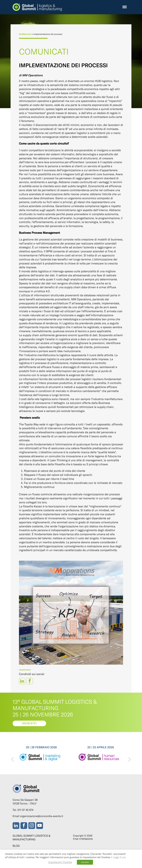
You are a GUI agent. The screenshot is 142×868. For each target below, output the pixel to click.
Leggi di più (119, 857)
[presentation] (13, 759)
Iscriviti (29, 723)
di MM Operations (31, 75)
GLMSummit (25, 34)
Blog (16, 846)
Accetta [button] (85, 862)
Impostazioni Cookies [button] (60, 862)
